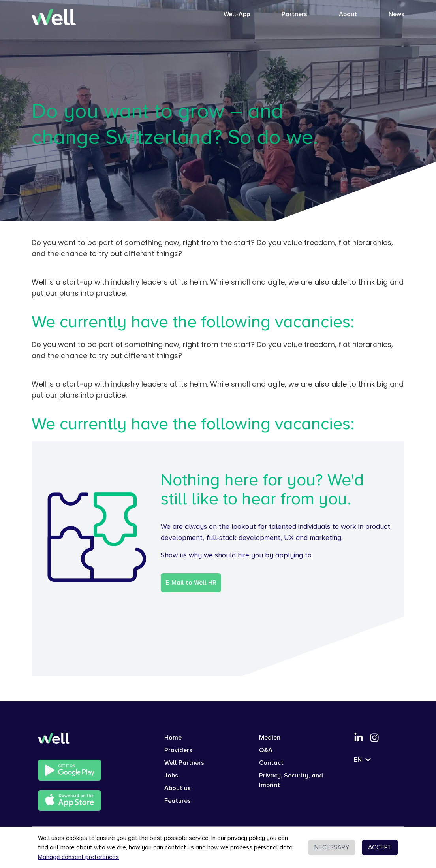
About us (178, 788)
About (348, 14)
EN (363, 760)
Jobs (171, 776)
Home (173, 738)
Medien (270, 738)
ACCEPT (380, 847)
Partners (294, 14)
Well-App (237, 14)
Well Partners (184, 763)
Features (178, 801)
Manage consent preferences (78, 857)
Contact (271, 763)
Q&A (266, 750)
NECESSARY (332, 847)
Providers (178, 750)
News (397, 14)
